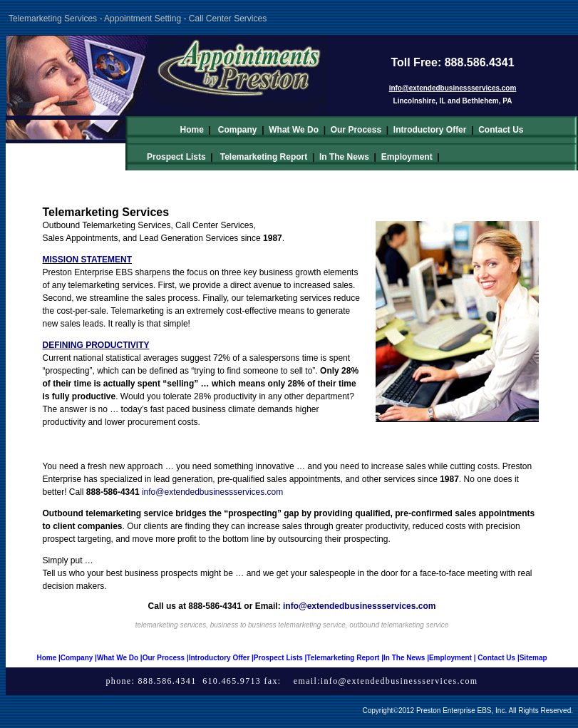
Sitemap (533, 658)
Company (238, 130)
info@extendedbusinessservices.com (399, 681)
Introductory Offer (430, 130)
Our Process (356, 130)
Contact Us (501, 130)
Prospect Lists (176, 157)
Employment (407, 157)
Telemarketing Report (264, 157)
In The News (344, 157)
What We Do (294, 130)
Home (191, 130)
